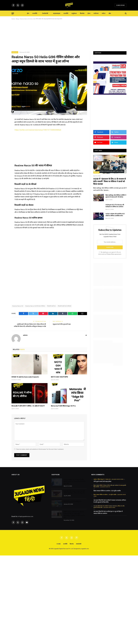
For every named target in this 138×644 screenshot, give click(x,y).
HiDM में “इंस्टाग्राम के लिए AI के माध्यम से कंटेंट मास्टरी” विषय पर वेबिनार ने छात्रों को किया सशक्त (110, 181)
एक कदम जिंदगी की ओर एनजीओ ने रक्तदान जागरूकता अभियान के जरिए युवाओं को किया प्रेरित (110, 503)
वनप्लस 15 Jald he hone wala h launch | (25, 379)
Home (13, 19)
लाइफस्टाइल (57, 13)
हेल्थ (89, 13)
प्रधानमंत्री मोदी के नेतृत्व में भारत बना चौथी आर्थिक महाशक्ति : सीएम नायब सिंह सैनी (74, 494)
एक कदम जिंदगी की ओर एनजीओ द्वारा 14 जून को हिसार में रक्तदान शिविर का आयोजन (108, 515)
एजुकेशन (74, 13)
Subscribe (121, 5)
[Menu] (13, 13)
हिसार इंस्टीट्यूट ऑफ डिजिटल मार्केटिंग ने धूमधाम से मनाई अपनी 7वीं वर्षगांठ (116, 196)
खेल (110, 13)
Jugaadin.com (85, 551)
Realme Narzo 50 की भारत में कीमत (35, 306)
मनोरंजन (96, 13)
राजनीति (35, 13)
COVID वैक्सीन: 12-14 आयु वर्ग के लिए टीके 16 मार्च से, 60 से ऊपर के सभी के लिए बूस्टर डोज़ (75, 484)
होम (28, 13)
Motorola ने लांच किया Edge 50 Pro (63, 408)
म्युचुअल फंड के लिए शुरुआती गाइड (62, 324)
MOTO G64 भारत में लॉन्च (59, 379)
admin (25, 337)
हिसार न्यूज (96, 172)
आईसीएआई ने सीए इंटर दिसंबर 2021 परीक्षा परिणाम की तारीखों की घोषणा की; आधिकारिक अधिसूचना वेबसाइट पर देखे (30, 326)
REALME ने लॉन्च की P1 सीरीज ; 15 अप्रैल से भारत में (28, 408)
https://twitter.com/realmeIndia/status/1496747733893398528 (38, 130)
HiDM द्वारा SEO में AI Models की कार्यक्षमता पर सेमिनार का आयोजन (115, 206)
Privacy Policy (111, 254)
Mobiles (15, 52)
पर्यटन (104, 13)
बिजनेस (82, 13)
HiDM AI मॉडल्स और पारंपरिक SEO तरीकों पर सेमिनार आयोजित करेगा (115, 215)
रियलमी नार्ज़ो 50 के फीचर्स (64, 306)
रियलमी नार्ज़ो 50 (51, 306)
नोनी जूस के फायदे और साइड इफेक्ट (102, 484)
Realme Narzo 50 (18, 306)
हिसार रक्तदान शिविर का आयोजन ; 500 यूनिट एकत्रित (107, 493)
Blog (17, 19)
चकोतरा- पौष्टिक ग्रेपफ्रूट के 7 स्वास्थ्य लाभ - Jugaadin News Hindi (108, 481)
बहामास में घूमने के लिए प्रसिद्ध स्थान (73, 504)
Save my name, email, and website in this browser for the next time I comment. (40, 451)
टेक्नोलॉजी (45, 13)
